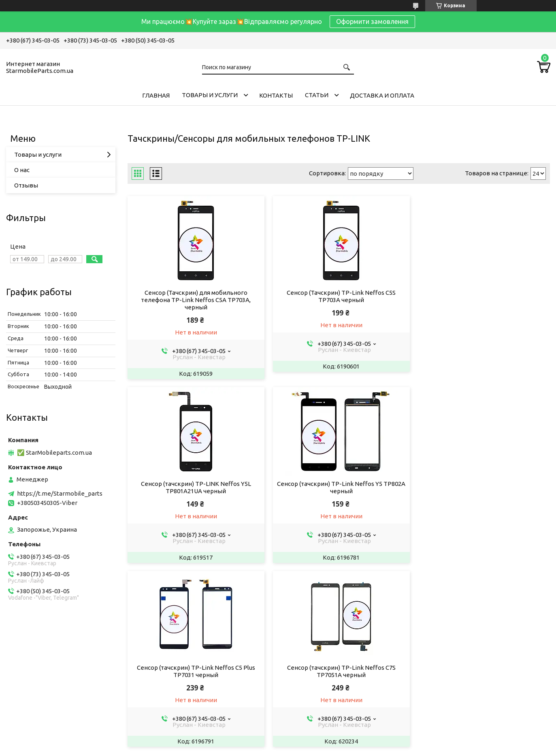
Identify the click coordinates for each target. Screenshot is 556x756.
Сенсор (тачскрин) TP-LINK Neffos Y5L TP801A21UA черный (482, 296)
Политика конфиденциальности (344, 748)
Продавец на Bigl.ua (278, 741)
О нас (22, 170)
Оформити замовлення (372, 21)
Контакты (276, 95)
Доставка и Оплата (382, 95)
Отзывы (26, 185)
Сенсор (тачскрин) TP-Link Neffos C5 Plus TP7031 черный (339, 487)
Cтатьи (317, 95)
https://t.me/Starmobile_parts (60, 493)
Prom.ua (315, 734)
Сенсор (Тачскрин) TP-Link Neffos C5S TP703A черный (339, 296)
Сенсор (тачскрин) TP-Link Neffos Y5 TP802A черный (195, 487)
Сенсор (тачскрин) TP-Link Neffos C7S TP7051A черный (482, 487)
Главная (156, 95)
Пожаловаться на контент (271, 748)
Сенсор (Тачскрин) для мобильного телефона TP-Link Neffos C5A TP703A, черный (195, 300)
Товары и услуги (210, 95)
